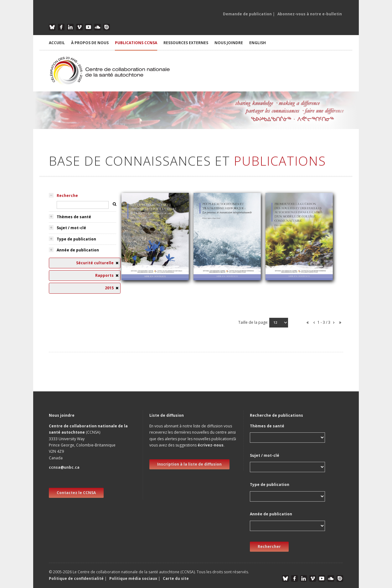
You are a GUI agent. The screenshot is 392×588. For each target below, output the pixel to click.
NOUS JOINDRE (229, 43)
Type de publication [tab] (76, 239)
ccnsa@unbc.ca (64, 467)
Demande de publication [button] (247, 14)
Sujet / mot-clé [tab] (71, 228)
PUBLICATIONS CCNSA (136, 43)
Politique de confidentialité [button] (77, 578)
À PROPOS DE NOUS (90, 43)
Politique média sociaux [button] (133, 578)
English (258, 43)
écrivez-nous (211, 445)
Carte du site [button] (176, 578)
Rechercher (269, 547)
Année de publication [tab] (78, 250)
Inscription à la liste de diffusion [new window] (189, 464)
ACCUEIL (57, 43)
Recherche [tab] (67, 196)
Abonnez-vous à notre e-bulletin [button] (310, 14)
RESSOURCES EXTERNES (186, 43)
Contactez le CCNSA (76, 493)
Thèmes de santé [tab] (74, 217)
